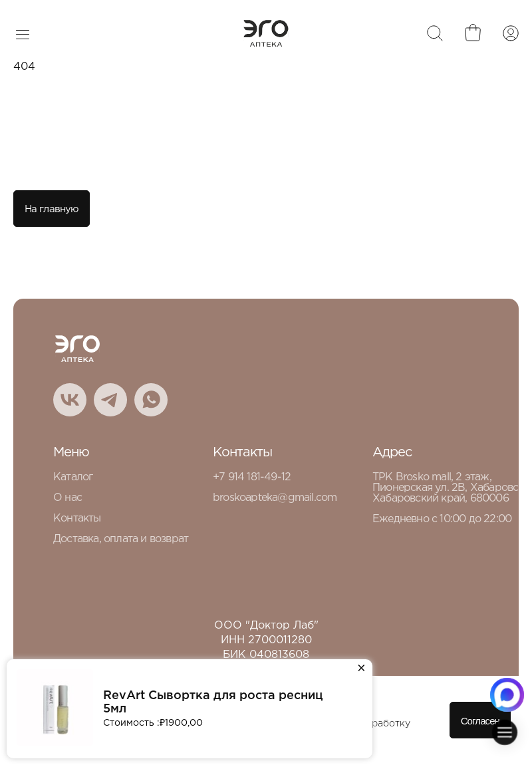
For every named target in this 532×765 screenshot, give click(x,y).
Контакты (77, 519)
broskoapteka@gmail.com (275, 498)
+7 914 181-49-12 (252, 477)
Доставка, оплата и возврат (121, 539)
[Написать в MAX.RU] (507, 695)
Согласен (480, 721)
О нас (67, 498)
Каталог (73, 477)
